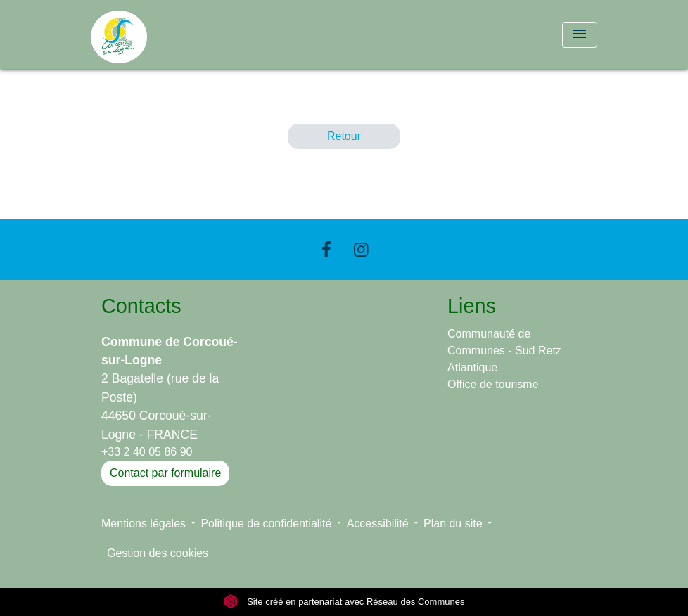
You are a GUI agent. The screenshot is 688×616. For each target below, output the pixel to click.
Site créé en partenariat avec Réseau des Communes (344, 602)
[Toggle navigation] (580, 35)
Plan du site (453, 524)
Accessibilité (378, 524)
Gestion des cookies (158, 553)
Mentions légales (144, 524)
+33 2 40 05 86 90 (147, 452)
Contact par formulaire (165, 473)
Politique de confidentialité (266, 524)
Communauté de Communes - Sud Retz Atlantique (504, 351)
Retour (344, 136)
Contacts (141, 306)
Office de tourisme (493, 384)
